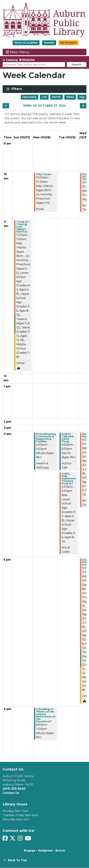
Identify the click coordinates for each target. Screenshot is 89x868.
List (44, 97)
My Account (68, 43)
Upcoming (30, 97)
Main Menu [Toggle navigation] (18, 52)
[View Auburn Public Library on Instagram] (21, 839)
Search (77, 65)
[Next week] (83, 106)
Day (82, 97)
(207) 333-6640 (14, 789)
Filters (17, 89)
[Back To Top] (44, 860)
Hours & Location (26, 43)
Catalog (12, 60)
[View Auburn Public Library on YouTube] (28, 839)
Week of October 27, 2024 (44, 106)
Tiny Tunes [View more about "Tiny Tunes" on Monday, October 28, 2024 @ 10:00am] (44, 174)
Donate (49, 43)
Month (56, 97)
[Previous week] (6, 106)
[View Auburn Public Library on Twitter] (13, 839)
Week (70, 97)
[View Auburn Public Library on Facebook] (6, 839)
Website (29, 60)
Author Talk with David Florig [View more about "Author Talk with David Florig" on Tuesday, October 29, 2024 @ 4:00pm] (68, 438)
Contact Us (11, 793)
